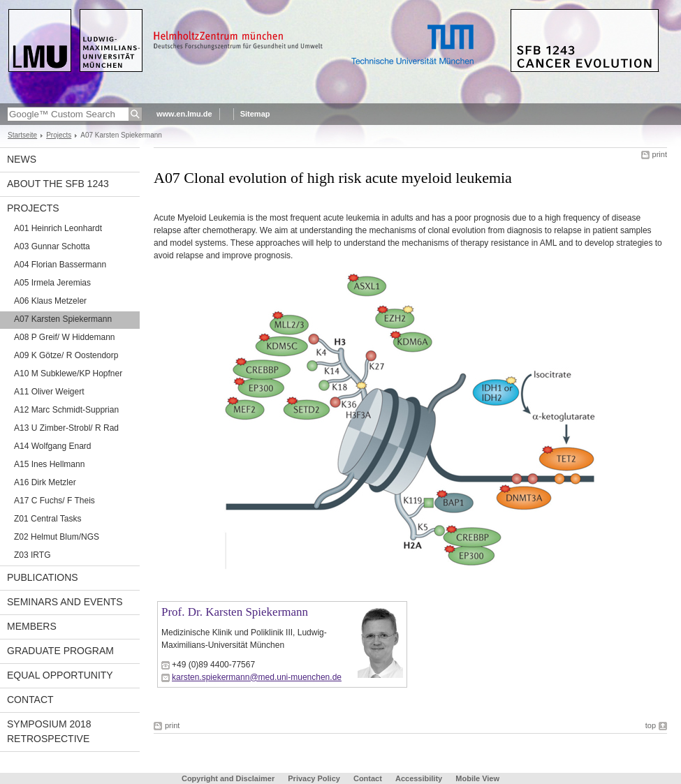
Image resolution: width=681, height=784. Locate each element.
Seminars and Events (65, 602)
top (651, 725)
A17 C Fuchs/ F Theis (54, 501)
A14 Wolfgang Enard (53, 446)
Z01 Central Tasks (48, 519)
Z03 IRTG (32, 555)
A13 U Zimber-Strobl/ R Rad (66, 428)
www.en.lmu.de (184, 114)
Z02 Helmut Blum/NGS (57, 537)
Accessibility (420, 778)
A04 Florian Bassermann (60, 265)
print (660, 154)
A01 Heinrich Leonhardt (58, 228)
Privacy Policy (314, 778)
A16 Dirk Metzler (45, 482)
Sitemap (255, 114)
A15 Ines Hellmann (49, 464)
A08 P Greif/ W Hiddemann (65, 337)
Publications (43, 577)
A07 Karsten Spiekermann (63, 319)
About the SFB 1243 (58, 184)
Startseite (22, 135)
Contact (30, 700)
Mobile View (477, 778)
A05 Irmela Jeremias (52, 283)
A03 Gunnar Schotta (52, 246)
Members (32, 626)
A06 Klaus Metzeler (50, 301)
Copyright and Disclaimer (228, 778)
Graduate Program (60, 651)
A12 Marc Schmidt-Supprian (66, 410)
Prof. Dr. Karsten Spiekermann (235, 612)
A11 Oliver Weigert (49, 392)
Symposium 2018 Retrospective (49, 731)
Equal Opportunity (60, 675)
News (22, 159)
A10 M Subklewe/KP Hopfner (68, 373)
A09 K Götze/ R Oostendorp (66, 355)
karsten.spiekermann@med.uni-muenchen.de (257, 677)
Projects (59, 135)
